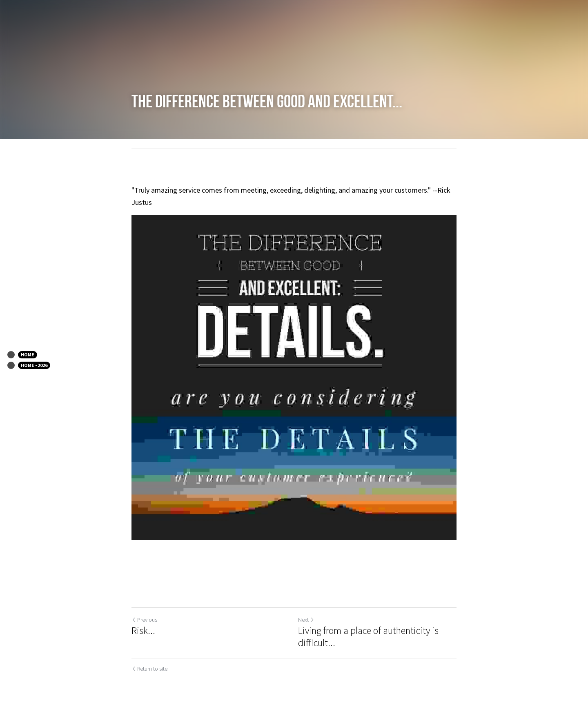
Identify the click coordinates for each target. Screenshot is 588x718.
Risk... (143, 631)
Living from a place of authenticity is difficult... (368, 637)
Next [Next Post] (306, 620)
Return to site (149, 669)
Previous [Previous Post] (144, 620)
